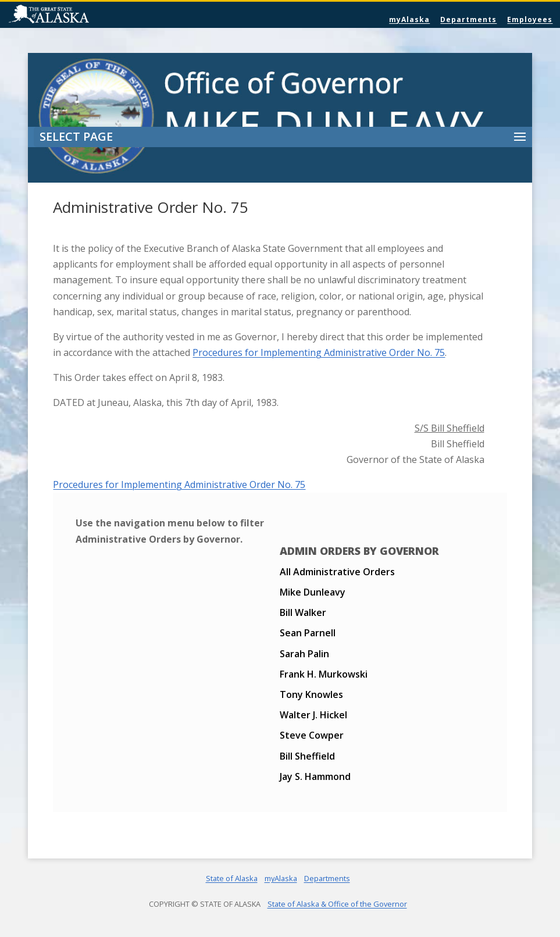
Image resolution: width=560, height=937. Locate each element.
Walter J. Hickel (313, 715)
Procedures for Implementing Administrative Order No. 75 (319, 352)
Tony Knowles (311, 694)
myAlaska (409, 19)
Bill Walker (303, 612)
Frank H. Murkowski (324, 674)
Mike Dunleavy (313, 592)
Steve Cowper (312, 735)
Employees (530, 19)
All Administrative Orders (337, 572)
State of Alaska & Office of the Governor (337, 904)
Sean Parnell (308, 633)
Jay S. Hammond (315, 776)
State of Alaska (79, 15)
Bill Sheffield (307, 756)
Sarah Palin (304, 654)
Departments (468, 19)
